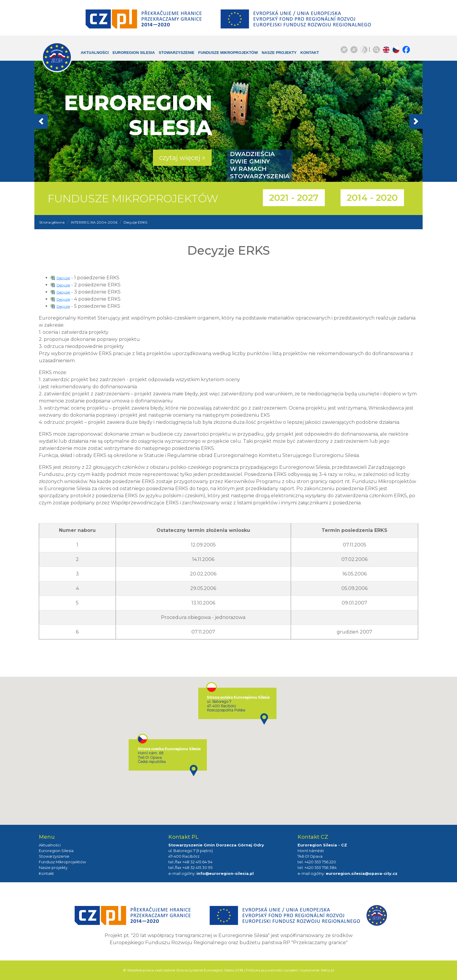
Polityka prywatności (264, 970)
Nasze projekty (275, 53)
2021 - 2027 (294, 198)
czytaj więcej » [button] (182, 158)
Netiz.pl (327, 970)
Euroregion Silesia (129, 53)
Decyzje (63, 278)
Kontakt (305, 53)
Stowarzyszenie (172, 53)
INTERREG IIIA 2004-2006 (94, 222)
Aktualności (90, 53)
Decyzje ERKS (135, 222)
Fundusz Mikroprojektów (62, 862)
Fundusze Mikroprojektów (224, 53)
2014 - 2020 (372, 198)
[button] (64, 121)
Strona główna (52, 222)
